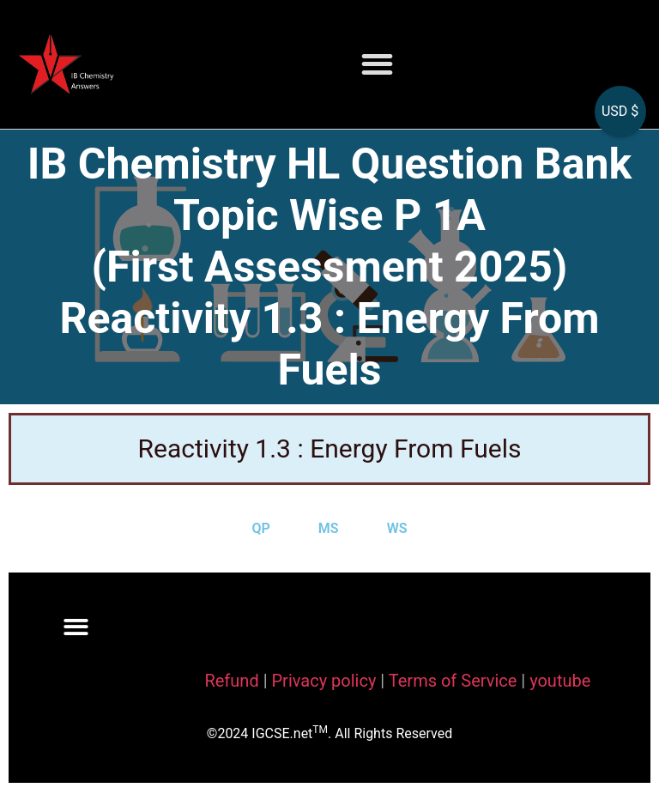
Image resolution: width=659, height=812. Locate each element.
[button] (377, 65)
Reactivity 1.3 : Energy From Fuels (330, 448)
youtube (560, 681)
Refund (231, 681)
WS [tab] (397, 528)
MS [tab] (329, 528)
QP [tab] (261, 528)
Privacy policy (323, 681)
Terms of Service (455, 681)
